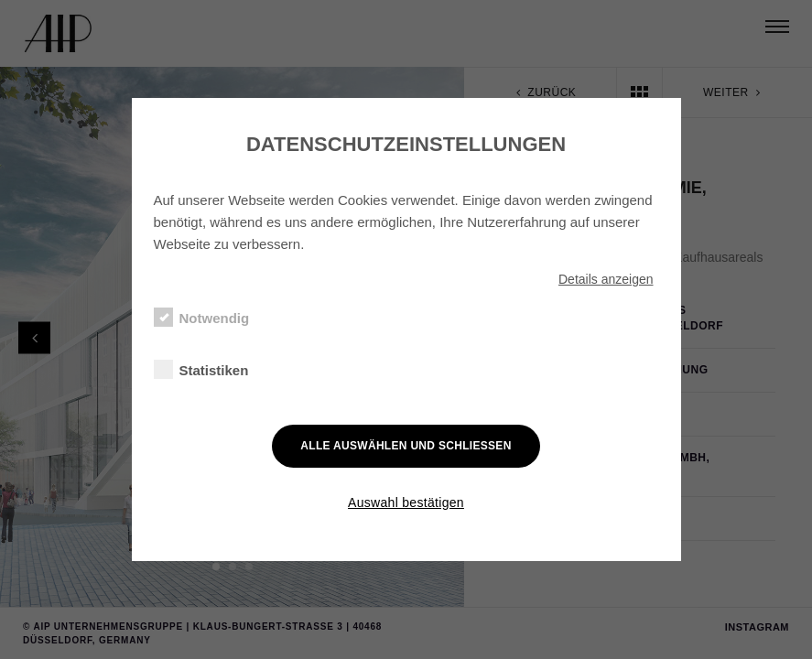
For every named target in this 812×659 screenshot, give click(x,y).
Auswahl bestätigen (406, 502)
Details (606, 279)
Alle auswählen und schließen (406, 446)
